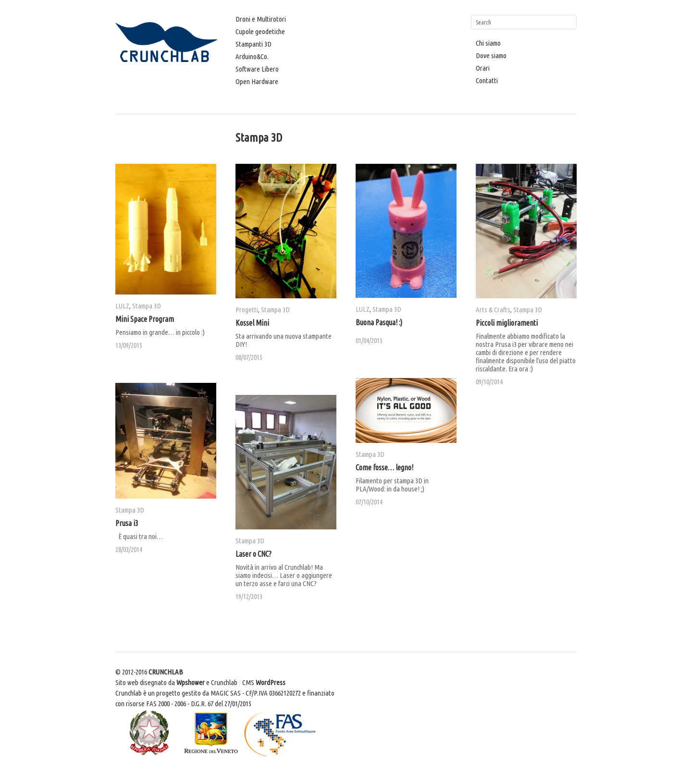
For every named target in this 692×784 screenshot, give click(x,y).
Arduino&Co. (252, 56)
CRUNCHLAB (166, 672)
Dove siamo (491, 55)
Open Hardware (257, 81)
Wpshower (191, 682)
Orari (483, 68)
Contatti (487, 80)
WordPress (271, 682)
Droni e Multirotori (261, 19)
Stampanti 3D (253, 44)
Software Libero (257, 69)
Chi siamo (488, 43)
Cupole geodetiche (260, 31)
